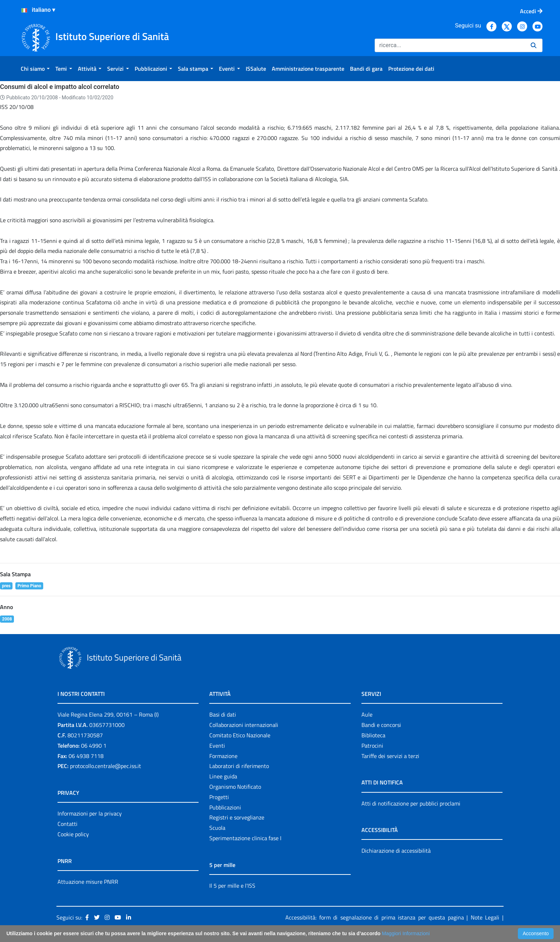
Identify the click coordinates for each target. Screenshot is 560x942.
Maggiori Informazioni (406, 933)
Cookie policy (73, 834)
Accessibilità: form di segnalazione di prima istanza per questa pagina (375, 917)
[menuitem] (35, 69)
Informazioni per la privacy (90, 813)
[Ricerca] (450, 45)
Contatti (67, 824)
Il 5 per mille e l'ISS (232, 886)
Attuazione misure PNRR (88, 882)
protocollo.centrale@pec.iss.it (106, 766)
